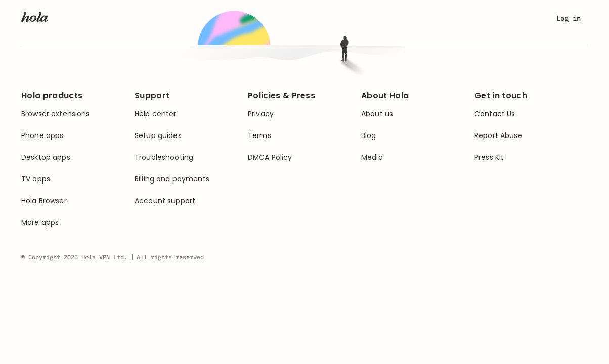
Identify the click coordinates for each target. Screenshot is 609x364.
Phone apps (42, 136)
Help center (156, 114)
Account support (165, 201)
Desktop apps (46, 157)
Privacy (261, 114)
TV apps (36, 179)
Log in (569, 18)
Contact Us (495, 114)
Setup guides (158, 136)
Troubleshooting (164, 157)
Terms (259, 136)
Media (372, 157)
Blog (369, 136)
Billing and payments (172, 179)
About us (377, 114)
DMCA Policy (270, 157)
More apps (40, 223)
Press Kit (489, 157)
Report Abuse (498, 136)
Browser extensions (56, 114)
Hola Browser (44, 201)
